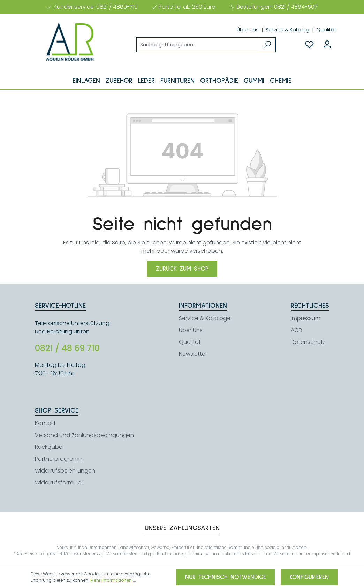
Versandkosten (122, 554)
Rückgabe (49, 447)
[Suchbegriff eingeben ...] (198, 45)
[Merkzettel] (309, 45)
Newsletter (193, 354)
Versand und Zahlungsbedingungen (84, 435)
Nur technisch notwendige (226, 577)
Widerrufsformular (59, 483)
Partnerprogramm (59, 459)
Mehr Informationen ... (113, 580)
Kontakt (45, 423)
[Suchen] (267, 45)
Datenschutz (308, 342)
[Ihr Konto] (327, 45)
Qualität (326, 30)
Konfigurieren (309, 577)
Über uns (248, 30)
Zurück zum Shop (182, 269)
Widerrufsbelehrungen (65, 471)
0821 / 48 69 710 (67, 348)
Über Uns (191, 330)
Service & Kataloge (205, 318)
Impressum (306, 318)
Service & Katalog (288, 30)
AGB (296, 330)
